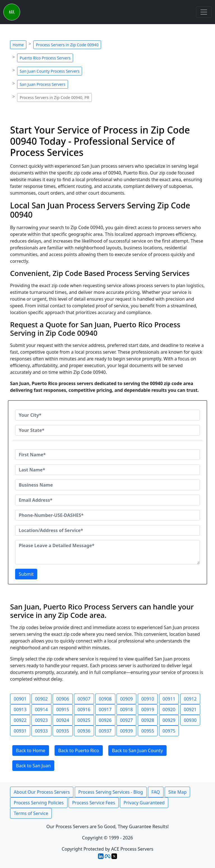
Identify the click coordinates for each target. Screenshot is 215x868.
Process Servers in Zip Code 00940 (67, 45)
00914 (41, 710)
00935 (63, 731)
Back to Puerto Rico (79, 750)
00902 (41, 699)
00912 (190, 699)
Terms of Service (31, 813)
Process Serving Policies (39, 803)
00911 (169, 699)
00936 (84, 731)
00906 (63, 699)
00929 (169, 720)
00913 (20, 710)
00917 (105, 710)
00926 (105, 720)
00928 (148, 720)
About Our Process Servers (42, 792)
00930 (190, 720)
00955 (148, 731)
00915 (63, 710)
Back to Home (31, 750)
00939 (127, 731)
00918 (127, 710)
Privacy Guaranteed (144, 803)
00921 (190, 710)
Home (18, 45)
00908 (105, 699)
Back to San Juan (33, 766)
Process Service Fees (94, 803)
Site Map (177, 792)
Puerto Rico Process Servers (45, 58)
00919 (148, 710)
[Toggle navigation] (204, 12)
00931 (20, 731)
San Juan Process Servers (42, 84)
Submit (26, 574)
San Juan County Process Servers (50, 71)
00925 (84, 720)
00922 (20, 720)
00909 (127, 699)
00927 (127, 720)
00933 (41, 731)
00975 (169, 731)
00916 (84, 710)
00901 (20, 699)
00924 (63, 720)
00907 (84, 699)
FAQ (156, 792)
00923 (41, 720)
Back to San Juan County (137, 750)
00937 (105, 731)
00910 (148, 699)
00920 (169, 710)
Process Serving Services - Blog (111, 792)
